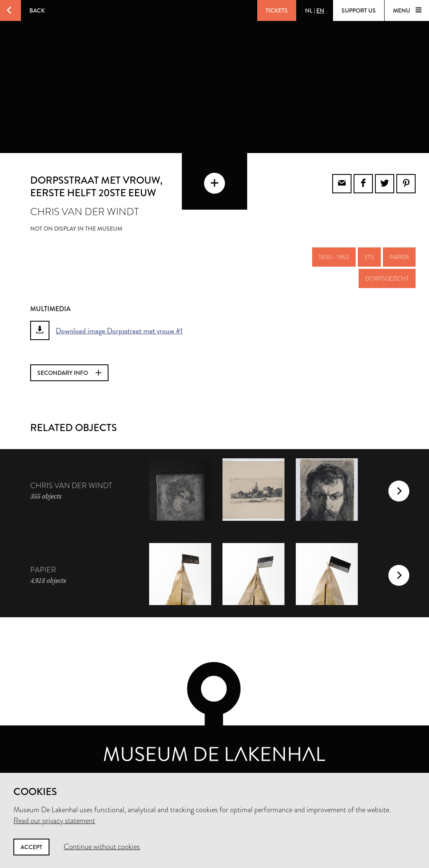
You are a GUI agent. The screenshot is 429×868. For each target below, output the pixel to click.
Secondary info (69, 373)
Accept (31, 847)
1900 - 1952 (334, 257)
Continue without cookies (102, 847)
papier (399, 257)
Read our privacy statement (54, 821)
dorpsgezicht (387, 278)
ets (369, 257)
